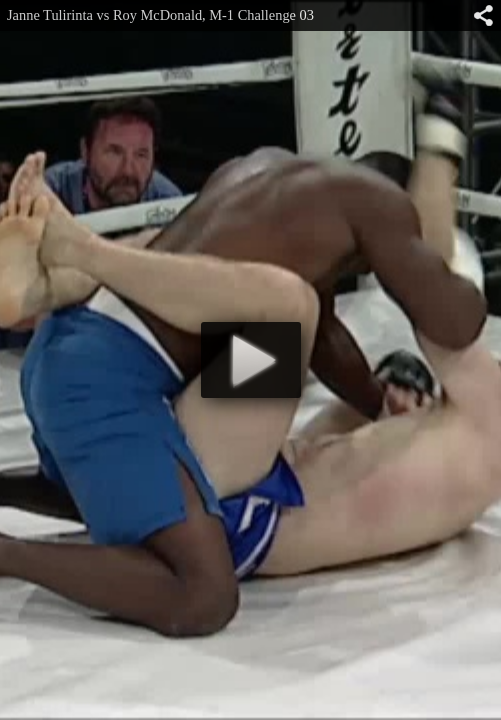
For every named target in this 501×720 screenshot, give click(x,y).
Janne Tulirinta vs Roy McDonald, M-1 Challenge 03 (160, 15)
